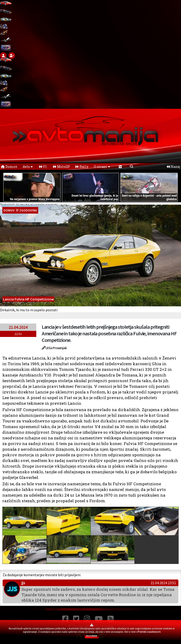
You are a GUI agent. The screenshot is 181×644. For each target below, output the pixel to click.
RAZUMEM (92, 636)
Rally (82, 167)
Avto (28, 167)
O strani (102, 167)
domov (9, 210)
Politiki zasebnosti (149, 632)
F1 (43, 167)
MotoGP (62, 167)
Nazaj (173, 167)
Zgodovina (28, 210)
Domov (9, 167)
